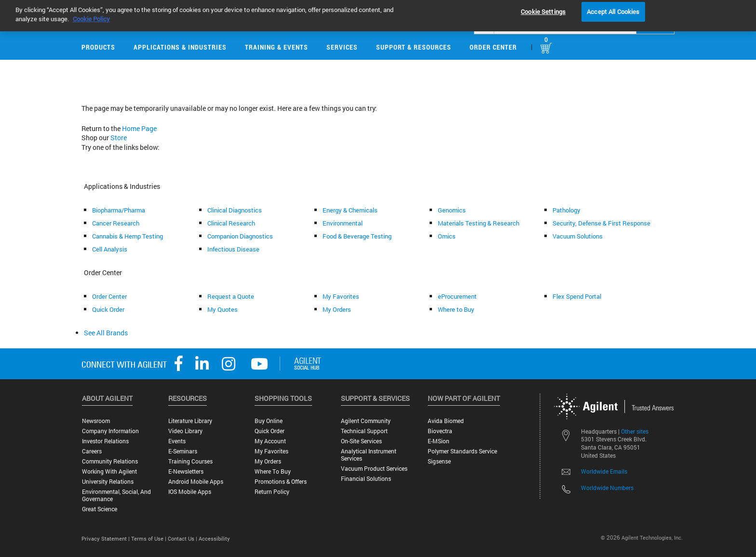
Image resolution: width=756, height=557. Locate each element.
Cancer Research (116, 223)
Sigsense (439, 461)
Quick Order (108, 309)
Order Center (493, 47)
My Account (270, 441)
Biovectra (440, 431)
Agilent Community (366, 421)
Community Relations (110, 461)
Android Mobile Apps (196, 482)
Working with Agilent (109, 471)
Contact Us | (183, 538)
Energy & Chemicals (350, 210)
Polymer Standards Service (462, 451)
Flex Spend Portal (577, 296)
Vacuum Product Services (374, 469)
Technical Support (364, 431)
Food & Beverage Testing (357, 236)
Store (119, 138)
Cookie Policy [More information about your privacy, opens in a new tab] (91, 12)
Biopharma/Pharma (119, 210)
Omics (447, 236)
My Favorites (341, 296)
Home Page (139, 128)
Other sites (635, 431)
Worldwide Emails (604, 471)
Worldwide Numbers (607, 488)
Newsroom (96, 421)
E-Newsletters (186, 471)
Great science (100, 509)
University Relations (108, 482)
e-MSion (439, 441)
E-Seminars (183, 451)
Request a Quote (231, 296)
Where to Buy (456, 309)
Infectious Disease (233, 249)
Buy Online (269, 421)
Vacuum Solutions (578, 236)
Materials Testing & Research (479, 223)
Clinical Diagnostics (235, 210)
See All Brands (106, 333)
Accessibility (214, 538)
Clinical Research (231, 223)
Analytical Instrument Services (369, 455)
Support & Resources (414, 47)
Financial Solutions (366, 479)
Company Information (110, 431)
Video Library (185, 431)
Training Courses (190, 461)
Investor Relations (105, 441)
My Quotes (223, 309)
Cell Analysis (110, 249)
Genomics (452, 210)
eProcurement (457, 296)
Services (342, 47)
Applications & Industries (180, 47)
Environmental (343, 223)
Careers (92, 451)
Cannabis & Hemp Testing (128, 236)
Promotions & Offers (281, 482)
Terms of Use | (149, 538)
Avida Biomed (446, 421)
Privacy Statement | (106, 538)
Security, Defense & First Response (601, 223)
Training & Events (277, 47)
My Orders (337, 309)
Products (98, 47)
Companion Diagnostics (240, 236)
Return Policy (272, 492)
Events (177, 441)
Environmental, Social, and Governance (116, 495)
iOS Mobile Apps (190, 492)
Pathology (567, 210)
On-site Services (361, 441)
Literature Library (190, 421)
